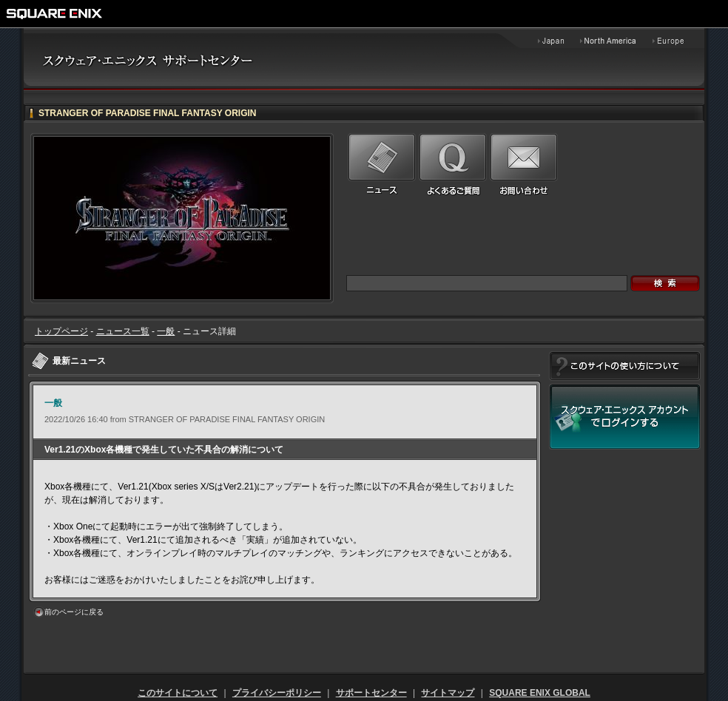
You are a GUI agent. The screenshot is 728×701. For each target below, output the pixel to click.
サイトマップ (448, 693)
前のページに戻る (74, 612)
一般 (166, 331)
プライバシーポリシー (277, 693)
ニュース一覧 (123, 331)
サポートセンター (371, 693)
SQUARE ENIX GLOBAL (540, 693)
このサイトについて (178, 693)
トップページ (61, 331)
